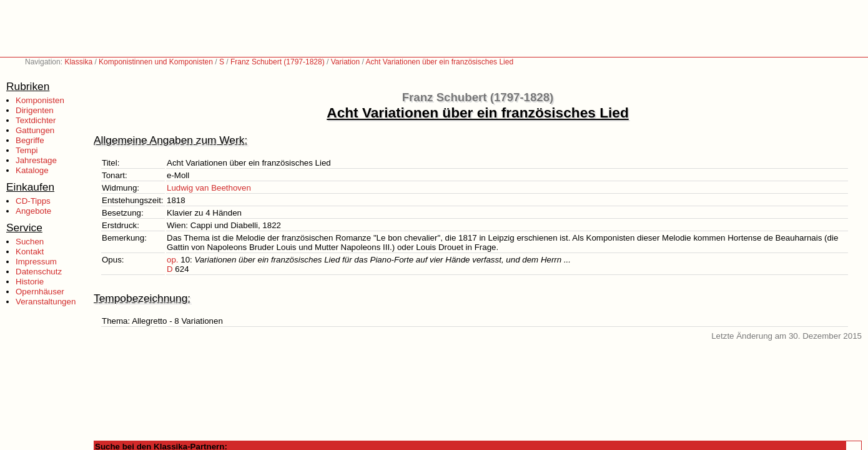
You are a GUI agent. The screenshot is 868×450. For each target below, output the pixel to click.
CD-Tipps (33, 201)
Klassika (78, 62)
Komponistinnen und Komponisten (156, 62)
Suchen (30, 242)
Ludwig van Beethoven (209, 188)
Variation (345, 62)
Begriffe (30, 140)
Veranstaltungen (46, 302)
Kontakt (30, 252)
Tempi (27, 150)
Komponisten (40, 100)
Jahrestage (36, 160)
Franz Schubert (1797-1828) (278, 62)
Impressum (36, 262)
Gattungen (35, 130)
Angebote (33, 211)
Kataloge (32, 170)
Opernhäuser (40, 292)
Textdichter (36, 120)
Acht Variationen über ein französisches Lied (440, 62)
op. (173, 260)
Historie (30, 282)
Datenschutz (39, 272)
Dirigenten (35, 110)
